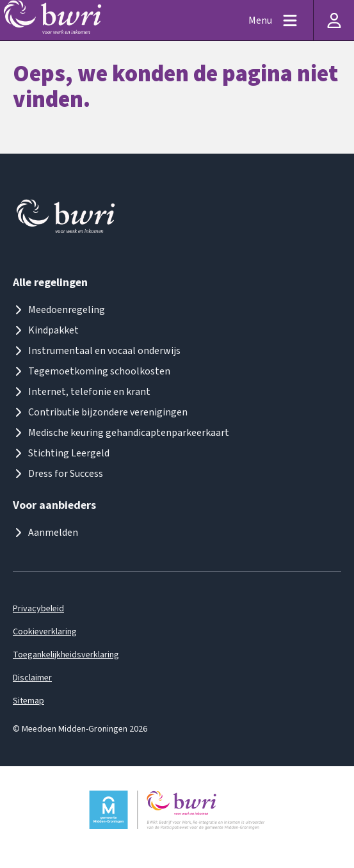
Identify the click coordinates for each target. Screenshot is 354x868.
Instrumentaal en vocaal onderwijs (97, 351)
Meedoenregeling (59, 310)
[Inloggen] (334, 20)
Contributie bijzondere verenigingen (100, 412)
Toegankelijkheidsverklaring (66, 655)
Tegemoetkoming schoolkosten (92, 371)
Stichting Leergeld (61, 453)
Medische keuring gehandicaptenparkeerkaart (121, 433)
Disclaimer (32, 678)
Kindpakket (46, 330)
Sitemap (28, 701)
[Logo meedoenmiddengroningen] (67, 219)
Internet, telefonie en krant (82, 392)
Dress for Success (58, 474)
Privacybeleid (38, 609)
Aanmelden (45, 533)
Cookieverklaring (45, 632)
